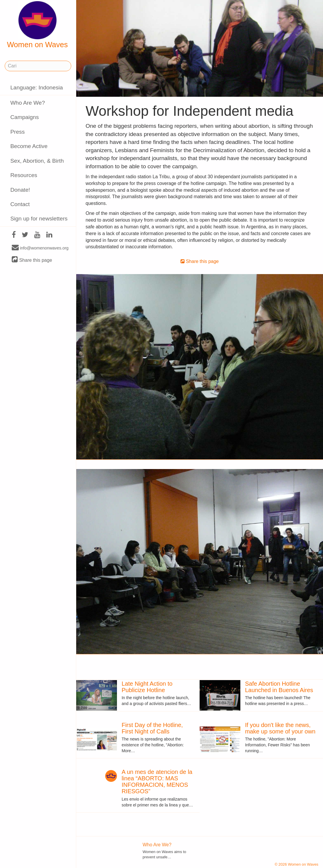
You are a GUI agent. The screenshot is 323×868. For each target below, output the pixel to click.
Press (17, 132)
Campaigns (24, 117)
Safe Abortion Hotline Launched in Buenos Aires (279, 687)
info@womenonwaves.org (40, 248)
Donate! (20, 190)
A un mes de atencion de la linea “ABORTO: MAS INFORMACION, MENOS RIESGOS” (157, 782)
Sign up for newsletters (39, 219)
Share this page (32, 260)
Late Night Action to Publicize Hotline (147, 687)
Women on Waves (38, 25)
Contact (20, 204)
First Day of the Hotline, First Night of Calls (152, 728)
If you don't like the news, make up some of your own (280, 728)
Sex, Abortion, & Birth (37, 161)
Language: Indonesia (36, 88)
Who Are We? (28, 103)
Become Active (29, 146)
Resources (24, 175)
